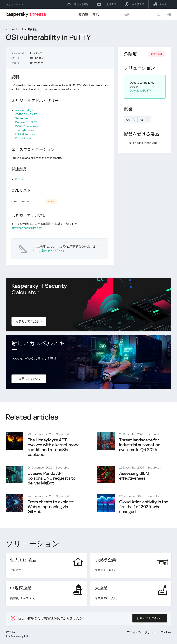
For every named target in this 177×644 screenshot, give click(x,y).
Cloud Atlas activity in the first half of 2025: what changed (144, 507)
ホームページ (14, 29)
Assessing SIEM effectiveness (134, 476)
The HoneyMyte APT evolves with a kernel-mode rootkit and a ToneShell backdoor (54, 447)
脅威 (96, 14)
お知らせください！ (52, 251)
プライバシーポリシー (141, 632)
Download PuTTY (141, 91)
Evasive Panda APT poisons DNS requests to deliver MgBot (52, 478)
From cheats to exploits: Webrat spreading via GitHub (51, 507)
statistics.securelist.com (27, 228)
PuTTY (19, 179)
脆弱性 (83, 14)
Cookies (166, 632)
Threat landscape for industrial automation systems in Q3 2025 (140, 445)
